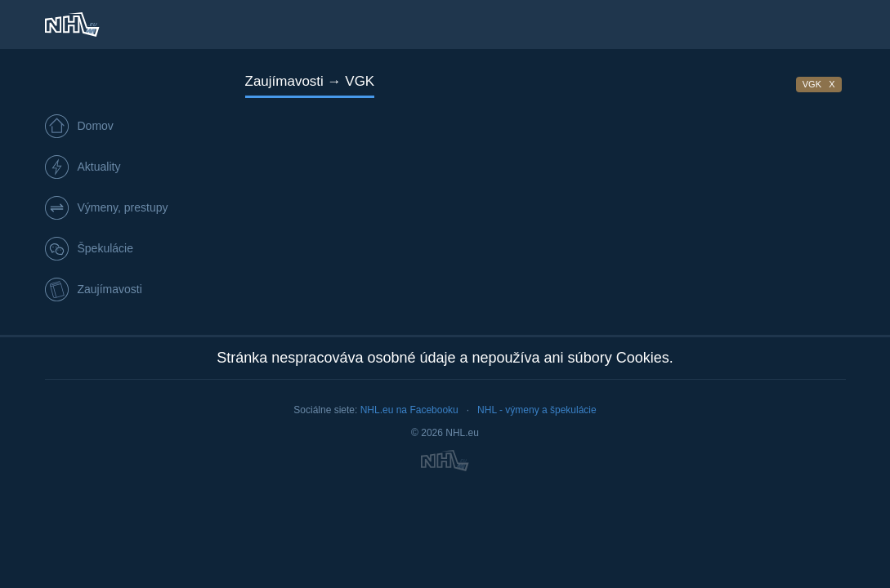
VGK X (819, 84)
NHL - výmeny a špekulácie (537, 410)
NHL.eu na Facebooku (409, 410)
